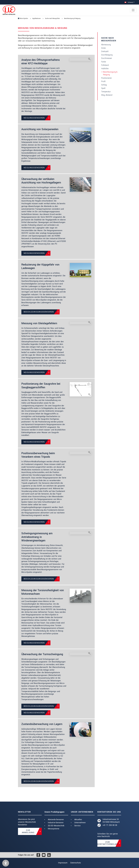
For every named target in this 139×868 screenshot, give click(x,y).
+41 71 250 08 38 (110, 825)
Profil (103, 81)
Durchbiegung (107, 55)
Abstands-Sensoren (56, 820)
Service (77, 826)
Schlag (104, 85)
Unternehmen (80, 823)
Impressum (62, 863)
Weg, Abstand (107, 95)
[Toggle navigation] (133, 10)
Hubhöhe (105, 69)
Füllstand (105, 65)
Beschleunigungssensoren (39, 312)
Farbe (104, 62)
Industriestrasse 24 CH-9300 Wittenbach (111, 821)
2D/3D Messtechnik (56, 826)
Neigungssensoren (34, 118)
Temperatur (106, 92)
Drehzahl (105, 51)
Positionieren (106, 78)
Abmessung (106, 45)
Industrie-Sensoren (56, 823)
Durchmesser (107, 58)
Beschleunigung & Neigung (110, 73)
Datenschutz (76, 863)
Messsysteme (54, 829)
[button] (6, 863)
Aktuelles (78, 820)
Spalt (103, 88)
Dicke (103, 48)
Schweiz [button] (129, 2)
